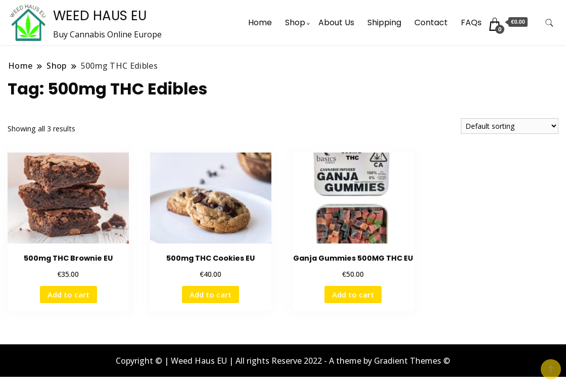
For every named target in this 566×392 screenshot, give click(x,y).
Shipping (384, 22)
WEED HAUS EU (100, 16)
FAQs (471, 22)
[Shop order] (510, 126)
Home (260, 22)
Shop (295, 22)
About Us (336, 22)
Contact (431, 22)
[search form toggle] (549, 23)
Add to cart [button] (68, 295)
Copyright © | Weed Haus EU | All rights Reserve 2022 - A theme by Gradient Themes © (283, 361)
